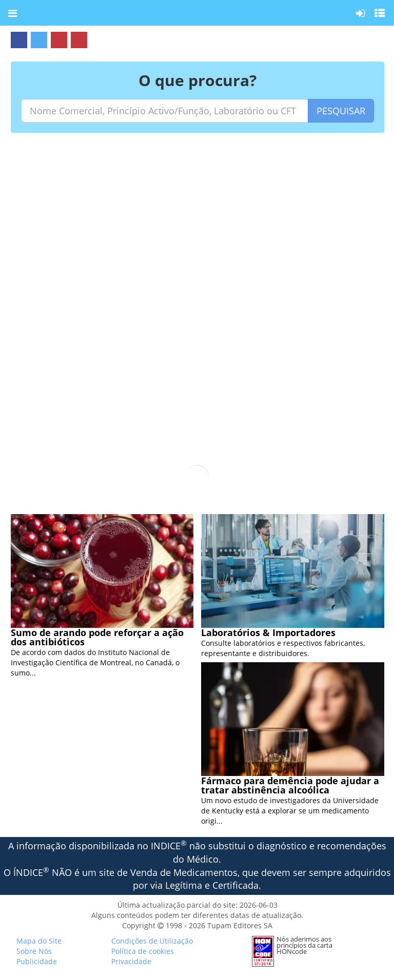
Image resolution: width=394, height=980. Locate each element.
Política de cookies (143, 951)
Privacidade (131, 961)
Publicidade (37, 961)
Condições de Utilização (152, 941)
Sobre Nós (34, 951)
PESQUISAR (341, 111)
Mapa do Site (39, 941)
